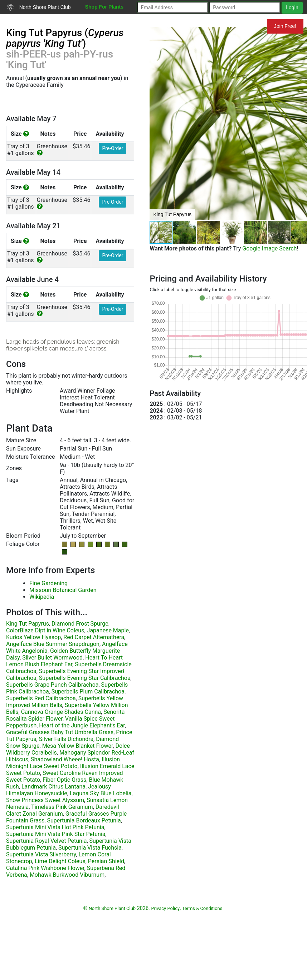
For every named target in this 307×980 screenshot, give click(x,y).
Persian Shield (106, 861)
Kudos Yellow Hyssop (33, 637)
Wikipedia (42, 597)
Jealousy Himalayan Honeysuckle (59, 790)
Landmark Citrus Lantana (53, 787)
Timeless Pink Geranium (62, 807)
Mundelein (244, 26)
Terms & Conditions (202, 908)
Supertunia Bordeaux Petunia (84, 820)
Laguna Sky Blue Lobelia (101, 793)
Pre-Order (113, 148)
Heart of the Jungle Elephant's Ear (82, 725)
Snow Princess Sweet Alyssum (45, 800)
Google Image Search (269, 248)
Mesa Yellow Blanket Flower (78, 746)
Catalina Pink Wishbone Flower (45, 868)
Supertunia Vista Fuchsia (90, 848)
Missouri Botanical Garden (63, 590)
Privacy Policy (165, 908)
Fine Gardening (48, 583)
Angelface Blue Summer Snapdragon (53, 644)
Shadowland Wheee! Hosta (65, 759)
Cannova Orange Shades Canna (61, 712)
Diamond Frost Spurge (80, 624)
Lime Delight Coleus (60, 861)
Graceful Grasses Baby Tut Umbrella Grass (60, 732)
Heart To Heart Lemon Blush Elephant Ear (64, 661)
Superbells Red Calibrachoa (41, 698)
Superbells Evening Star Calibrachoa (85, 678)
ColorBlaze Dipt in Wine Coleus (45, 630)
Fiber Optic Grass (64, 780)
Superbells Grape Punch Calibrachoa (52, 685)
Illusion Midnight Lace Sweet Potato (63, 763)
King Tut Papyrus (28, 624)
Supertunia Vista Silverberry (41, 854)
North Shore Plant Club (39, 8)
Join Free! (285, 26)
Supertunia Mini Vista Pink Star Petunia (56, 834)
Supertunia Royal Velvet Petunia (46, 841)
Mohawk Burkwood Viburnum (67, 875)
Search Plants (28, 21)
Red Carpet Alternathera (94, 637)
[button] (185, 232)
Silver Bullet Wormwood (52, 658)
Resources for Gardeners (91, 21)
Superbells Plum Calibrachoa (88, 692)
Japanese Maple (108, 630)
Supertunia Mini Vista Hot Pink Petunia (55, 827)
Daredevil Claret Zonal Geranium (63, 810)
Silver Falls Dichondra (66, 739)
